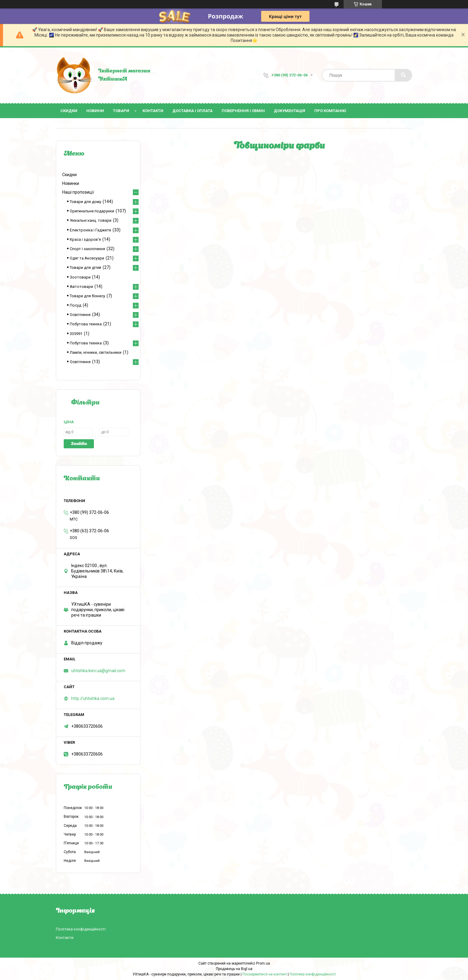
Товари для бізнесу (87, 296)
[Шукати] (403, 75)
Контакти (153, 111)
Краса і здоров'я (85, 239)
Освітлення (80, 315)
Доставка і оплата (192, 111)
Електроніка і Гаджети (90, 230)
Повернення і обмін (243, 111)
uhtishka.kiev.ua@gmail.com (98, 671)
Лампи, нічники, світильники (96, 352)
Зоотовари (80, 277)
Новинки (71, 183)
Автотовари (81, 287)
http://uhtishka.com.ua (93, 698)
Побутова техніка (86, 324)
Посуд (75, 305)
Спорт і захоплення (87, 249)
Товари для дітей (85, 268)
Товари (121, 111)
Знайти (79, 444)
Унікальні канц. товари (91, 220)
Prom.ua (263, 963)
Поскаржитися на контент (265, 974)
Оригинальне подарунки (92, 211)
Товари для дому (85, 202)
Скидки (69, 111)
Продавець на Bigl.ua (234, 969)
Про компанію (330, 111)
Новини (95, 111)
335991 (76, 334)
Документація (290, 111)
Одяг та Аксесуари (87, 258)
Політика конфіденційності (81, 929)
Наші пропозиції (78, 192)
